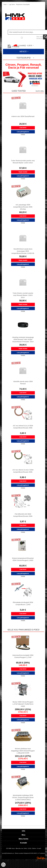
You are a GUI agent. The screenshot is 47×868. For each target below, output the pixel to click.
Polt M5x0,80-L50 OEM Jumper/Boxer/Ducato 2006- (23, 515)
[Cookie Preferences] (3, 865)
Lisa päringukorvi (23, 132)
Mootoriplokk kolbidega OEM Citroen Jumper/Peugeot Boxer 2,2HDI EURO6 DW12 (23, 797)
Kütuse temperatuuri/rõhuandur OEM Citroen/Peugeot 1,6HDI (23, 559)
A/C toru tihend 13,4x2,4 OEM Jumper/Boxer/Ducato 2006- (23, 471)
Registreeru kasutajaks (23, 4)
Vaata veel (40, 91)
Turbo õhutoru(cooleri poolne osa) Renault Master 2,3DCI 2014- (23, 162)
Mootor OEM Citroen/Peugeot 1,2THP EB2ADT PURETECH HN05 (23, 704)
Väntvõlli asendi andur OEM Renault (23, 383)
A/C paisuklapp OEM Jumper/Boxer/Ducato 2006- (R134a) (23, 207)
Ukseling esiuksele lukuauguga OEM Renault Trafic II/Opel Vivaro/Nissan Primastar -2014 (23, 339)
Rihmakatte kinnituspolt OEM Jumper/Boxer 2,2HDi (23, 603)
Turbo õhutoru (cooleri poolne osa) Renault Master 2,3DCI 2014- (23, 295)
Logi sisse (12, 4)
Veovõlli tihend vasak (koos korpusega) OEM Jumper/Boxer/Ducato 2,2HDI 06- (23, 251)
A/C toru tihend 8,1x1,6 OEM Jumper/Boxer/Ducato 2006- (23, 427)
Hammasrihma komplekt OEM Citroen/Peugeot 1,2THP (23, 656)
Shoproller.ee (41, 858)
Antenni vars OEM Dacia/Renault (23, 116)
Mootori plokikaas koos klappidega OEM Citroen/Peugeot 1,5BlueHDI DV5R (23, 751)
